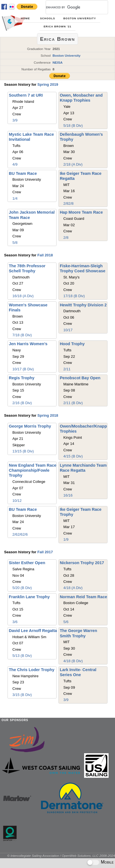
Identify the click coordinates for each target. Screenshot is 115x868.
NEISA (58, 62)
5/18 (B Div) (73, 126)
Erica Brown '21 (58, 27)
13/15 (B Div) (23, 451)
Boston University (79, 18)
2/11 (67, 369)
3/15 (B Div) (22, 695)
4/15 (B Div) (73, 456)
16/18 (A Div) (23, 296)
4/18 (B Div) (73, 661)
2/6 (15, 534)
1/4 (15, 198)
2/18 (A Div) (73, 164)
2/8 (66, 203)
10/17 (68, 330)
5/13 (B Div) (22, 656)
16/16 (68, 495)
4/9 (15, 164)
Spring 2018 (48, 415)
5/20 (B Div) (22, 588)
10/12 (17, 501)
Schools (48, 18)
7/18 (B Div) (22, 335)
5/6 (66, 622)
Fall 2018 (45, 255)
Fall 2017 (45, 552)
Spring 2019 (48, 84)
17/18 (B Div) (74, 296)
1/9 (66, 539)
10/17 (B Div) (23, 369)
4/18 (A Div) (73, 588)
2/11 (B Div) (73, 403)
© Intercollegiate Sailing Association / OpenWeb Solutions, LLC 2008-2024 (61, 856)
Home (25, 18)
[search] (70, 7)
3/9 (15, 120)
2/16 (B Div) (22, 403)
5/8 (15, 243)
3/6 (15, 622)
